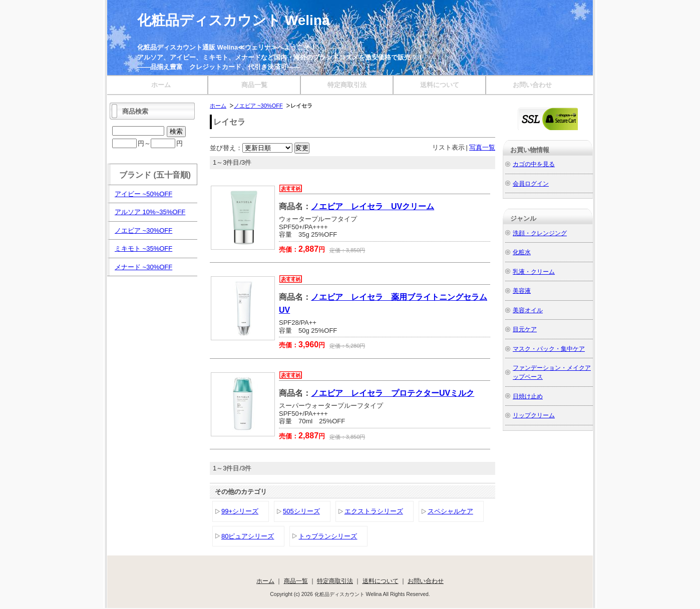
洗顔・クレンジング (540, 233)
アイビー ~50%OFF (143, 194)
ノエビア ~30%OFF (258, 106)
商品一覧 (254, 85)
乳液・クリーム (534, 271)
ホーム (161, 85)
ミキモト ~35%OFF (143, 248)
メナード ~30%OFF (143, 267)
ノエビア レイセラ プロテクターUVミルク (393, 393)
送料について (440, 85)
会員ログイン (531, 183)
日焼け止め (528, 396)
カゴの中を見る (534, 164)
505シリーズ (301, 511)
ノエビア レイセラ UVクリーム (373, 206)
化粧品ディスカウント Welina (234, 20)
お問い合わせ (532, 85)
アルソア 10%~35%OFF (150, 212)
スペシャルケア (450, 511)
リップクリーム (534, 415)
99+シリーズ (240, 511)
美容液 (522, 290)
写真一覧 (482, 147)
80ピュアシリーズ (248, 536)
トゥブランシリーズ (328, 536)
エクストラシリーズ (374, 511)
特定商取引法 (347, 85)
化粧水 (522, 252)
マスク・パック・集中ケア (549, 349)
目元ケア (525, 329)
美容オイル (528, 310)
